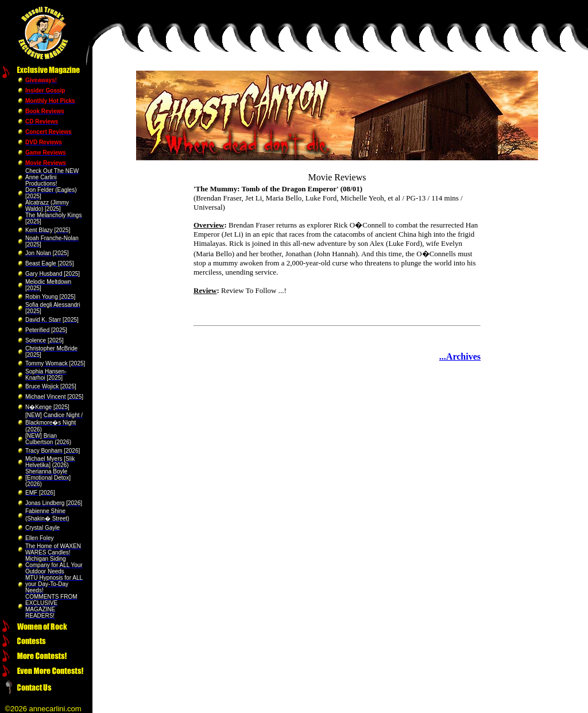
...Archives (460, 356)
